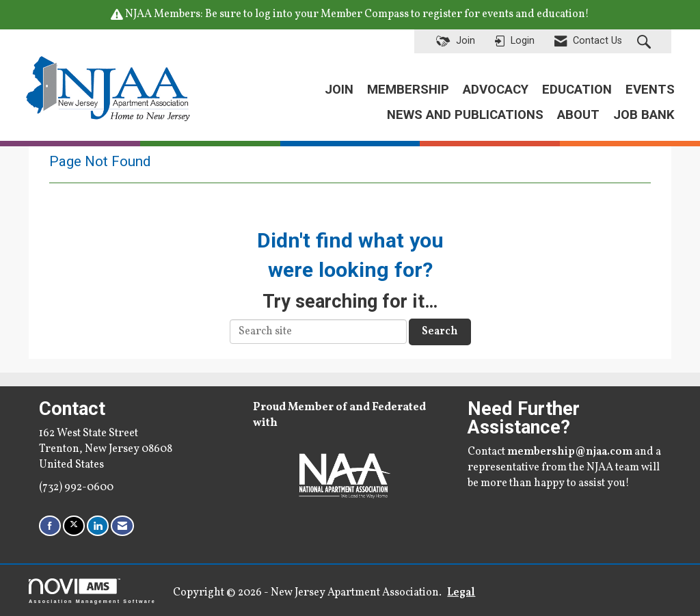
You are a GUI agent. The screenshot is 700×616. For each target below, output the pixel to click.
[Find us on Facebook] (50, 525)
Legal (461, 593)
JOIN (339, 90)
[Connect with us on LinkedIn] (98, 525)
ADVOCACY (496, 90)
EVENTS (650, 90)
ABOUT (578, 115)
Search (440, 332)
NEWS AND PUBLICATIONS (465, 115)
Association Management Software (92, 591)
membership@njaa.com (570, 452)
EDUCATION (577, 90)
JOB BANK (644, 115)
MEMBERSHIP (408, 90)
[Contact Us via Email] (122, 525)
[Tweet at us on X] (74, 525)
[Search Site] (646, 42)
